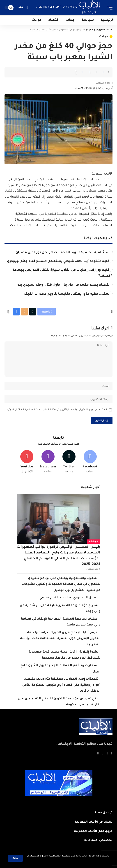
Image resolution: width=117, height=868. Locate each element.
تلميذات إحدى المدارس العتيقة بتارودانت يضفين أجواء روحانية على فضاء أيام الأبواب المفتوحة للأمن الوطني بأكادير (61, 685)
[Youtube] (27, 462)
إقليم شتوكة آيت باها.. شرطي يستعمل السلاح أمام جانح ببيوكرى (59, 261)
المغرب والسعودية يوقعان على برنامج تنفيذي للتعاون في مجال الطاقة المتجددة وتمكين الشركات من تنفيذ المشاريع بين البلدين (61, 584)
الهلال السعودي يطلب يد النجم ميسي (69, 598)
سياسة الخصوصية (60, 856)
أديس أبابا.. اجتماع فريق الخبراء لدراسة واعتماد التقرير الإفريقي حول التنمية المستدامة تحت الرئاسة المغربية (60, 639)
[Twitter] (69, 462)
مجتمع (94, 542)
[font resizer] (21, 8)
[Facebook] (90, 462)
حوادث (104, 37)
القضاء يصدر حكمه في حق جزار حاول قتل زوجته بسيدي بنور (63, 285)
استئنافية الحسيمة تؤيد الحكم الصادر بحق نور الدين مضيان (63, 253)
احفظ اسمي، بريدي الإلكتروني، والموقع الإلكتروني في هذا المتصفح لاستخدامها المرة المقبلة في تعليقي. (57, 410)
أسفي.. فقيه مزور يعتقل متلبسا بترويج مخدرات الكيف (67, 294)
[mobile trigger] (109, 8)
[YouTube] (103, 754)
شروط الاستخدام (37, 856)
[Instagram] (48, 462)
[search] (27, 8)
